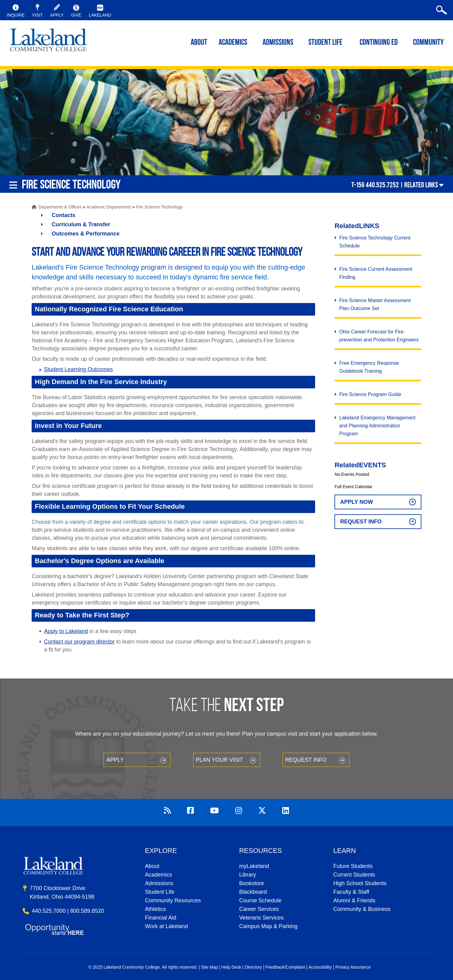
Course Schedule (260, 900)
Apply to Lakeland (66, 631)
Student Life (325, 43)
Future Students (353, 866)
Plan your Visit (220, 760)
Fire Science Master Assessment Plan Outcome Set (375, 304)
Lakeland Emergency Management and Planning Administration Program (377, 426)
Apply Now (356, 502)
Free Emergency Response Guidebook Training (369, 367)
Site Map (209, 967)
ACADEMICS (233, 43)
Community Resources (173, 900)
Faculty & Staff (351, 892)
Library (248, 875)
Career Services (259, 909)
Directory (253, 967)
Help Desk (231, 967)
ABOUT (199, 43)
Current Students (354, 875)
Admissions (278, 43)
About (152, 866)
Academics (158, 875)
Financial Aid (161, 918)
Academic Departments (109, 207)
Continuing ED (379, 43)
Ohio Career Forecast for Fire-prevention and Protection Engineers (379, 336)
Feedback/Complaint (285, 967)
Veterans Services (262, 918)
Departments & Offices (60, 207)
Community (428, 43)
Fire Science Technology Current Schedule (375, 242)
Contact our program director (79, 642)
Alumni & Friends (354, 900)
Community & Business (362, 909)
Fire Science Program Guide (370, 394)
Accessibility (320, 967)
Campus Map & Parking (268, 926)
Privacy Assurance (353, 967)
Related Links (421, 185)
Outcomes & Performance (86, 234)
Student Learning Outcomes (78, 369)
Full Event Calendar (353, 487)
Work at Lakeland (166, 926)
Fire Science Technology (159, 207)
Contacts (63, 215)
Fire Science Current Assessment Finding (375, 273)
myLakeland (48, 42)
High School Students (360, 883)
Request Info (361, 522)
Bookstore (252, 883)
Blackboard (253, 892)
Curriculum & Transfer (81, 224)
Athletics (155, 909)
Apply (115, 760)
